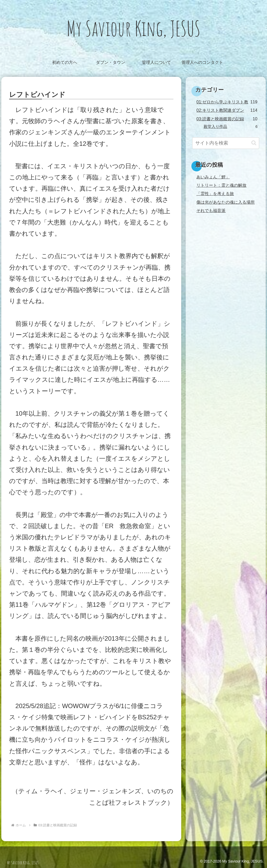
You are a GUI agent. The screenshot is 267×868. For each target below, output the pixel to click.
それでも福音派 (211, 210)
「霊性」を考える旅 (215, 193)
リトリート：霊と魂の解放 (221, 185)
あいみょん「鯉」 (213, 177)
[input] (226, 143)
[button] (254, 143)
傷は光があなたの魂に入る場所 (226, 202)
